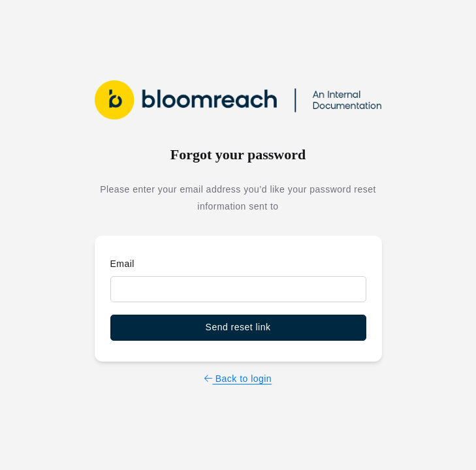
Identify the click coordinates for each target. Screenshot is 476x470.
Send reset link (238, 327)
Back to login (238, 379)
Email (122, 264)
